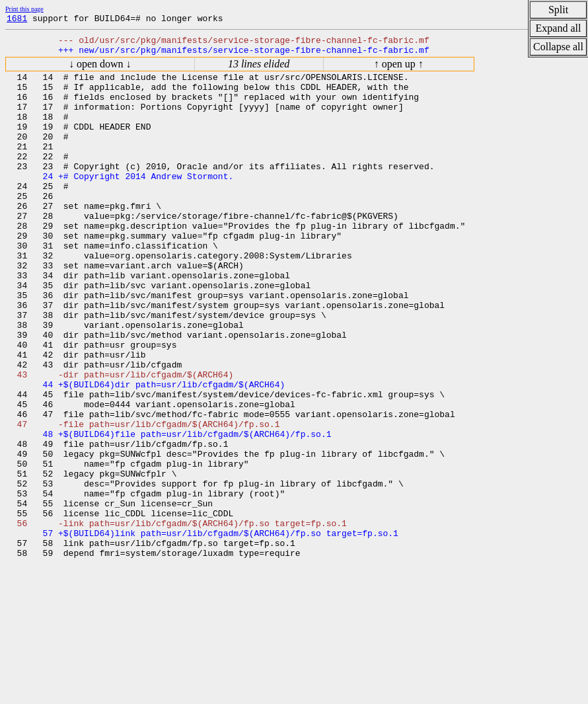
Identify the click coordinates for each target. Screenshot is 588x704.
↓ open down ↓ (100, 70)
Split (558, 10)
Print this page (24, 9)
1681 (17, 20)
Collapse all (558, 47)
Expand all (559, 28)
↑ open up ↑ (399, 70)
